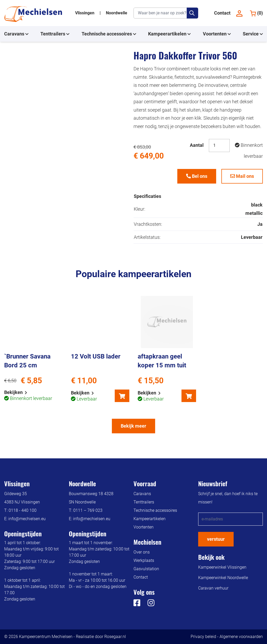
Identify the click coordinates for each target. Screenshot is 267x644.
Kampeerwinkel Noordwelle (223, 578)
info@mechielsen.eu (27, 519)
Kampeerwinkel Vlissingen (222, 567)
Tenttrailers (55, 34)
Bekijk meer (133, 426)
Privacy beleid (203, 637)
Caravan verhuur (213, 588)
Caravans (16, 34)
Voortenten (217, 34)
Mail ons (242, 176)
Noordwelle (117, 13)
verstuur (216, 539)
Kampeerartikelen (169, 34)
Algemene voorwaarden (241, 637)
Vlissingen (85, 13)
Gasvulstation (146, 569)
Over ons (142, 552)
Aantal (197, 145)
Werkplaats (144, 560)
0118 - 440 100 (23, 510)
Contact (222, 13)
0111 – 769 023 (88, 510)
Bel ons (197, 176)
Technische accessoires (109, 34)
